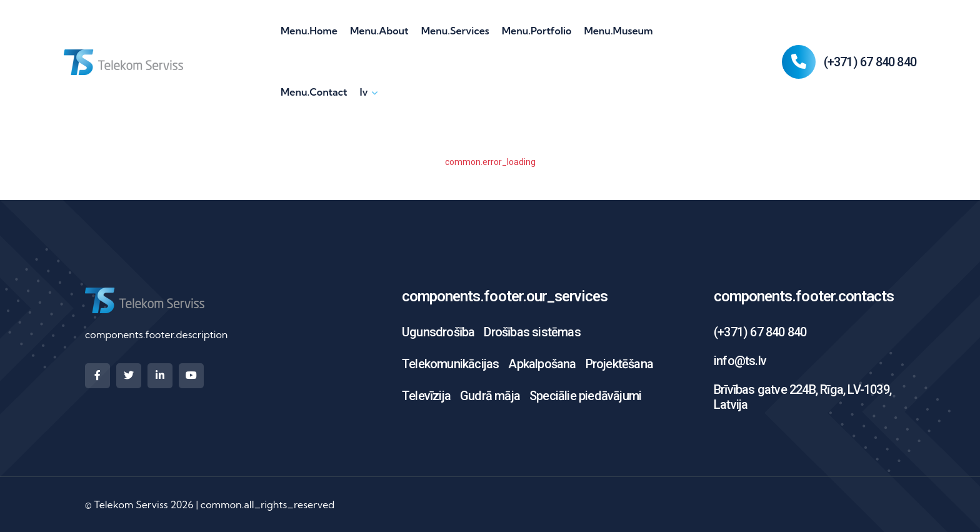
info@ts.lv (740, 361)
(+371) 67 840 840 (870, 62)
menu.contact (314, 92)
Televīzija (426, 396)
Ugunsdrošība (438, 332)
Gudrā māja (490, 396)
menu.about (379, 31)
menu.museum (618, 31)
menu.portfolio (537, 31)
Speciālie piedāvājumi (585, 396)
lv (363, 92)
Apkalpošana (542, 364)
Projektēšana (619, 364)
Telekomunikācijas (450, 364)
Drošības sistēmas (532, 332)
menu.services (455, 31)
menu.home (309, 31)
